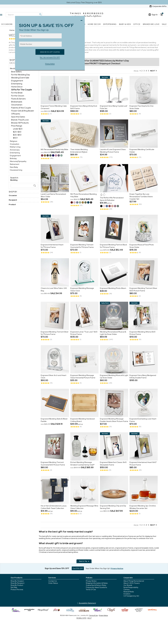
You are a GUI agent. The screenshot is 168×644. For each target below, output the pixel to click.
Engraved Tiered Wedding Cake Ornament (54, 107)
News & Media (129, 592)
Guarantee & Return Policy (96, 585)
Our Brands (128, 585)
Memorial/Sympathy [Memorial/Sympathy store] (18, 161)
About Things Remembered (134, 581)
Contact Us (52, 581)
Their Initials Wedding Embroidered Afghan (79, 151)
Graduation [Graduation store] (15, 144)
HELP (89, 618)
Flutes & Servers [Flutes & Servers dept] (18, 99)
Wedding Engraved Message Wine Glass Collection (84, 507)
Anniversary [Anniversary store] (15, 150)
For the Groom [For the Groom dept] (18, 96)
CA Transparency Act (131, 596)
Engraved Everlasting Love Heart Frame (143, 420)
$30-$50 (17, 135)
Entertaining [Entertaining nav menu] (110, 24)
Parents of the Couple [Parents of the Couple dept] (21, 108)
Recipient (13, 200)
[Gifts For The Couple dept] (22, 90)
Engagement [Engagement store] (15, 156)
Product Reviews (17, 590)
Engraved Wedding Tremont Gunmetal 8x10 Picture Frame (53, 464)
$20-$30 (17, 132)
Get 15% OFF (78, 568)
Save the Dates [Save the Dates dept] (18, 117)
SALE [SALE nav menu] (164, 24)
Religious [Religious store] (14, 141)
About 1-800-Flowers (132, 583)
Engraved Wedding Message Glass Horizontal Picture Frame (83, 377)
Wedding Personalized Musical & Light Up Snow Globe (113, 333)
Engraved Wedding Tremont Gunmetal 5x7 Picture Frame (82, 246)
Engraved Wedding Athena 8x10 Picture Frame (142, 333)
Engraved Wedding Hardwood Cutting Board (82, 420)
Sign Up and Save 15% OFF (57, 568)
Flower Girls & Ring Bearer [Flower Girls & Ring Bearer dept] (23, 111)
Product (12, 204)
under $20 (18, 129)
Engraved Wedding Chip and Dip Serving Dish (113, 507)
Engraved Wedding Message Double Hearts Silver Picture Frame (114, 420)
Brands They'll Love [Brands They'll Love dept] (20, 120)
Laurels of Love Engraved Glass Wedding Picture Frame (113, 151)
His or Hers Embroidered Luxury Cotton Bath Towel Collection (54, 507)
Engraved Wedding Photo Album (113, 288)
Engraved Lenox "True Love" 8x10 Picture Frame (84, 333)
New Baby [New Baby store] (14, 167)
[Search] (24, 186)
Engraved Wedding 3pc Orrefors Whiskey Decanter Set (143, 507)
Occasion (13, 195)
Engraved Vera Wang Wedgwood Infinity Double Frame (143, 377)
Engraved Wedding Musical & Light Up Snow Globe (114, 377)
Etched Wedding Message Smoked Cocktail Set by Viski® (82, 464)
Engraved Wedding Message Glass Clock (82, 290)
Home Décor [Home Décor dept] (17, 87)
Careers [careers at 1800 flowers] (127, 590)
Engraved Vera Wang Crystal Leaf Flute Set (114, 107)
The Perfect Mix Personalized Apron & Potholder (112, 199)
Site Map (14, 587)
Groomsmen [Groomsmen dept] (17, 105)
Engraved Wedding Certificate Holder (142, 151)
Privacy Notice (91, 581)
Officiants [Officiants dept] (16, 114)
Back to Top (84, 561)
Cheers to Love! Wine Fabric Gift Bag (54, 290)
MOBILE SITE (81, 618)
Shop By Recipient (17, 583)
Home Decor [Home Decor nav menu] (94, 24)
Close (82, 20)
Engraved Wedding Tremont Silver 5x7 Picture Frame (55, 333)
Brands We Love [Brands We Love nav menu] (151, 24)
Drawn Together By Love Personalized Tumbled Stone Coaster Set (141, 197)
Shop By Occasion (17, 581)
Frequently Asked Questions (96, 587)
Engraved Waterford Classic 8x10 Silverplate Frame (113, 464)
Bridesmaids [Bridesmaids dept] (17, 102)
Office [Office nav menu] (137, 24)
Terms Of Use (91, 590)
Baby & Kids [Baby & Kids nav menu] (125, 24)
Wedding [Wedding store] (14, 68)
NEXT (153, 71)
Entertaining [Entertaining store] (15, 153)
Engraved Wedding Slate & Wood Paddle (54, 420)
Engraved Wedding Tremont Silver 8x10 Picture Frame (143, 290)
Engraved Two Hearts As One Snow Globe (141, 107)
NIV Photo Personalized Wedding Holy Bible (83, 195)
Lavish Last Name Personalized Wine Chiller (53, 195)
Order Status (53, 583)
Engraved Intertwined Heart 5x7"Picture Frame (52, 246)
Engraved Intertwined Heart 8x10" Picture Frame (143, 464)
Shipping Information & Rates (97, 583)
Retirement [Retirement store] (15, 164)
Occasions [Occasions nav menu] (7, 24)
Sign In (153, 15)
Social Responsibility (131, 587)
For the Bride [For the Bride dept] (17, 93)
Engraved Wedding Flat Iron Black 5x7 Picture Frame (113, 246)
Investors (127, 594)
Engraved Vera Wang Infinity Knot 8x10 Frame (84, 107)
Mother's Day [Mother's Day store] (15, 147)
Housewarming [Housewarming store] (16, 170)
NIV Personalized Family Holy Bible (54, 150)
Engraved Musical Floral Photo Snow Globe (142, 246)
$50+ (15, 138)
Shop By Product (17, 585)
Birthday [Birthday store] (13, 158)
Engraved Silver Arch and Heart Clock (53, 377)
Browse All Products (20, 123)
